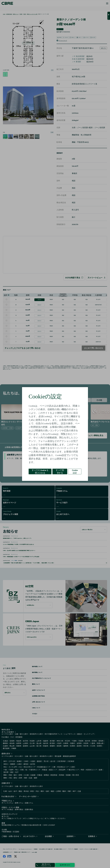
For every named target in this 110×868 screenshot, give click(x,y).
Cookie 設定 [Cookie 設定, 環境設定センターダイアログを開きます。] (75, 471)
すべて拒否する (60, 471)
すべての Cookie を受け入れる (40, 471)
